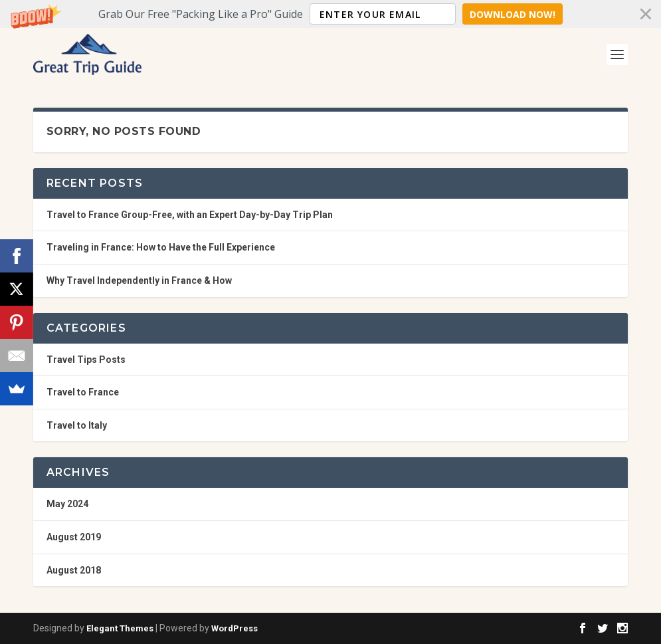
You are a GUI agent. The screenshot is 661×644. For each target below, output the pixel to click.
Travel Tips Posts (86, 360)
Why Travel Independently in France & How (139, 280)
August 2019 (74, 537)
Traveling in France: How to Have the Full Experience (161, 247)
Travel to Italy (77, 425)
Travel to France (83, 392)
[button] (330, 14)
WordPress (235, 628)
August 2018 (74, 570)
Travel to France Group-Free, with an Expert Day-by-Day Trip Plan (190, 215)
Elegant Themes (120, 628)
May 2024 (67, 504)
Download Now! (513, 14)
